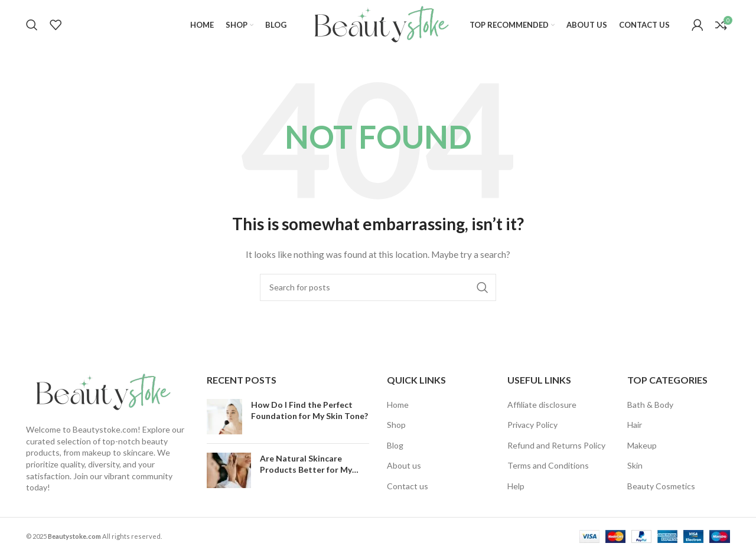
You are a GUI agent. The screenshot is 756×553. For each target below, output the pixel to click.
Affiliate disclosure (542, 405)
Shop (396, 425)
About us (404, 466)
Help (516, 486)
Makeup (642, 445)
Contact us (408, 486)
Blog (395, 445)
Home (398, 405)
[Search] (32, 25)
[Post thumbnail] (224, 417)
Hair (635, 425)
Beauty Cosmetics (661, 486)
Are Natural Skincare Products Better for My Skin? (306, 470)
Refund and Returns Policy (556, 445)
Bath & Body (650, 405)
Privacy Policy (532, 425)
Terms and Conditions (548, 466)
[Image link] (100, 392)
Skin (635, 466)
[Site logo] (378, 24)
